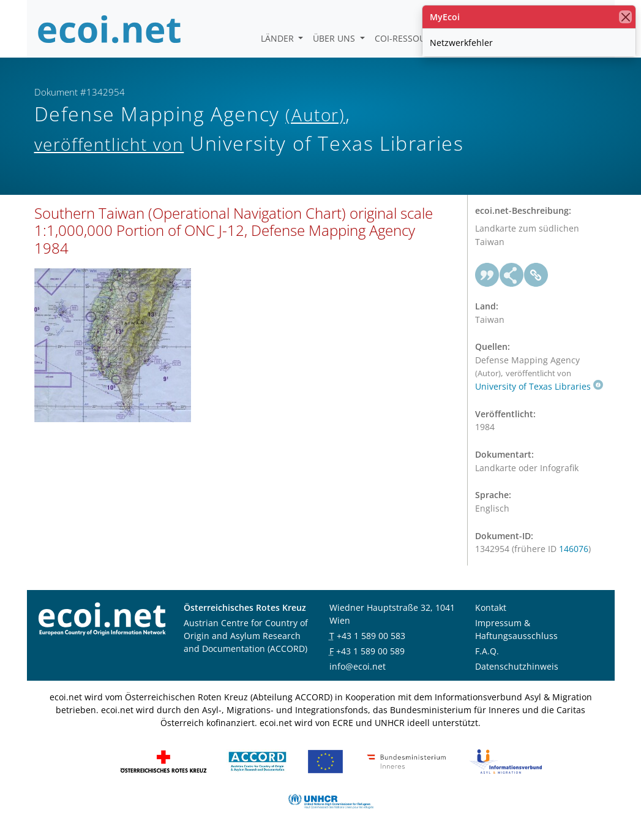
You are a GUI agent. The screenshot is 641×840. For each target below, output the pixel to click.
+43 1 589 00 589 (370, 651)
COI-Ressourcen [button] (413, 38)
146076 (574, 549)
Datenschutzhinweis (517, 666)
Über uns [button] (335, 38)
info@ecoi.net (358, 666)
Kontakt (491, 607)
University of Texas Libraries (539, 386)
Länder (279, 38)
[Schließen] (625, 17)
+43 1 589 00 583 (371, 636)
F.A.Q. (487, 651)
